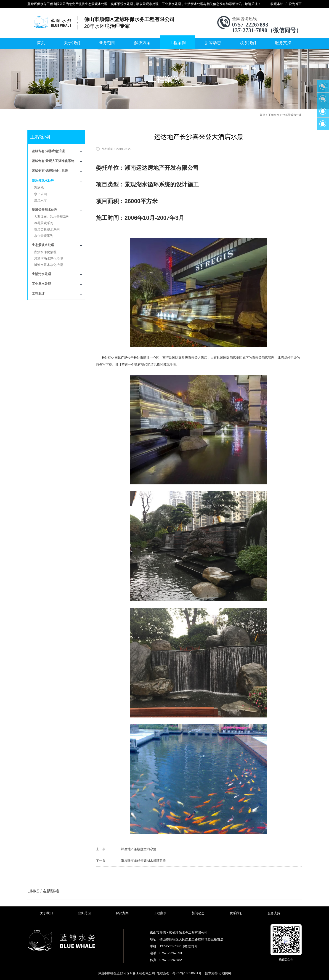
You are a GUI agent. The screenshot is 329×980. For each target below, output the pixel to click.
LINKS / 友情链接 (43, 891)
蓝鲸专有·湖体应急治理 (48, 151)
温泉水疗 (40, 200)
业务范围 (107, 43)
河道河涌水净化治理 (48, 258)
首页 (41, 43)
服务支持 (283, 43)
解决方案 (142, 43)
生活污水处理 (41, 274)
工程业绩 (38, 294)
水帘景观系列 (44, 236)
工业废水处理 (41, 284)
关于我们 (72, 43)
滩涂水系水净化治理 (48, 265)
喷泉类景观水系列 (47, 229)
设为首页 (295, 4)
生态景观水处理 (43, 245)
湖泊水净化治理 (45, 252)
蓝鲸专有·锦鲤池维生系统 (50, 171)
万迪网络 (225, 973)
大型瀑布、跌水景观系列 (52, 217)
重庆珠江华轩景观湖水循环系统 (143, 861)
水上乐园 (40, 194)
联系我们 (248, 43)
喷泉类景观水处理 (45, 210)
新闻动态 (213, 43)
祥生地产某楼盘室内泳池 (139, 849)
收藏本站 (277, 4)
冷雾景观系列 (44, 223)
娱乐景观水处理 (292, 115)
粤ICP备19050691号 (187, 973)
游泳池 (39, 188)
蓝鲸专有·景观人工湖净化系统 (53, 161)
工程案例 (178, 43)
